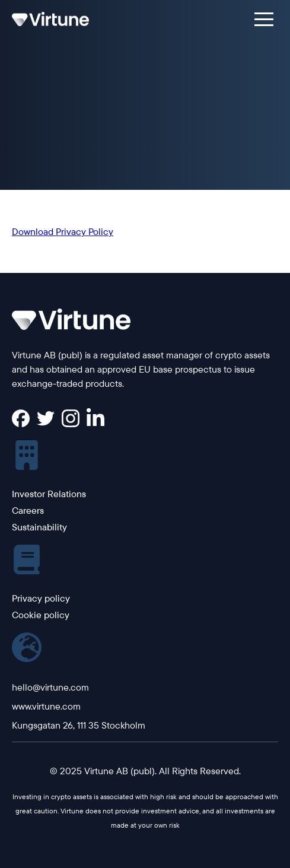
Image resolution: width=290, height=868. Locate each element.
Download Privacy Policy (63, 231)
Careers (28, 510)
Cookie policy (41, 615)
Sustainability (39, 527)
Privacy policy (41, 598)
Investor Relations (49, 494)
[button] (264, 19)
